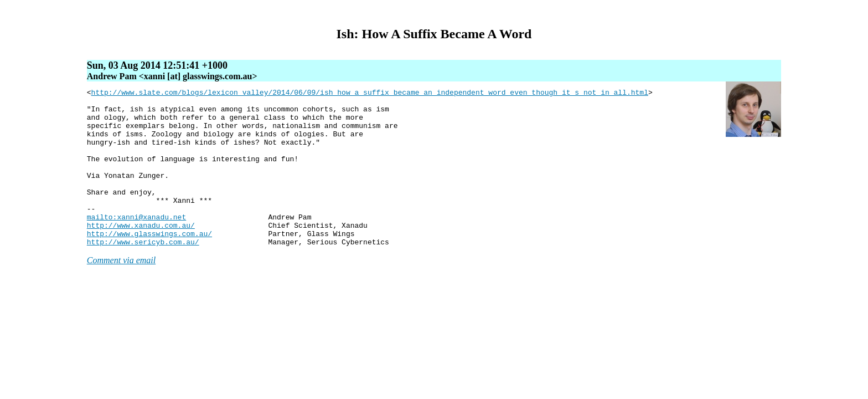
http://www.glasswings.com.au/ (149, 263)
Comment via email (121, 292)
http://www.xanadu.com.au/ (141, 253)
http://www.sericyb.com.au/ (143, 273)
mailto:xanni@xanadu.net (136, 243)
